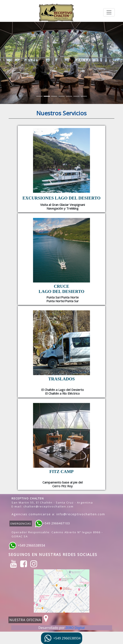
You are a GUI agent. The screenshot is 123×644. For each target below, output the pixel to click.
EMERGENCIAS (21, 524)
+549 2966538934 (32, 545)
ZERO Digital (75, 628)
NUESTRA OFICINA (25, 620)
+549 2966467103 (56, 523)
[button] (9, 63)
